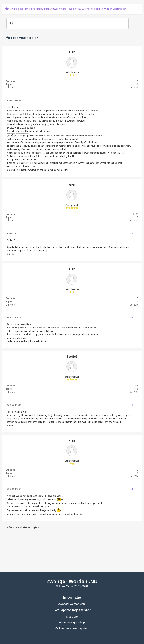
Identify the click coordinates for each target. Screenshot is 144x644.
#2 (132, 234)
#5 (132, 489)
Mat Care (72, 617)
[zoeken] (67, 24)
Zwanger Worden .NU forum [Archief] (30, 9)
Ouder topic (15, 527)
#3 (132, 318)
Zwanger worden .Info (72, 604)
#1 (132, 100)
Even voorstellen (94, 9)
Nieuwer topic (30, 527)
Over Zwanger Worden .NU (67, 9)
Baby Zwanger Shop (72, 622)
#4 (132, 405)
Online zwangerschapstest (72, 628)
